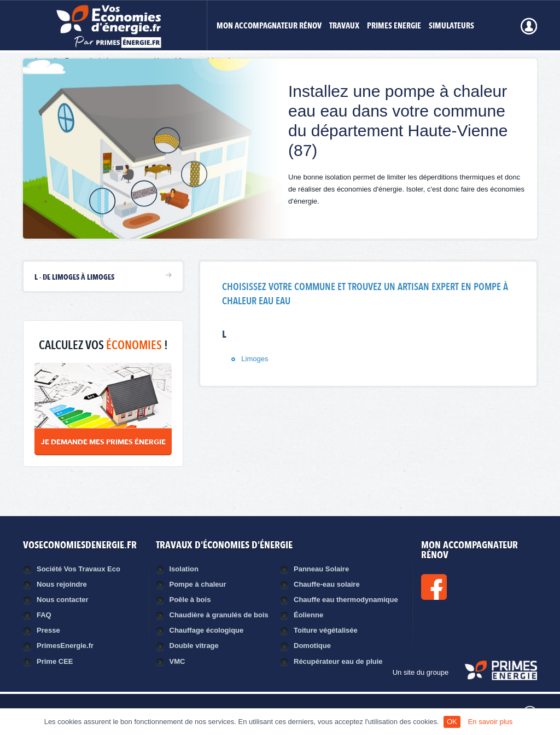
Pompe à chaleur (198, 584)
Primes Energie (394, 27)
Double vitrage (194, 646)
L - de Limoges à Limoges (74, 277)
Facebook (471, 587)
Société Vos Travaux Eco (78, 569)
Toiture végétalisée (326, 630)
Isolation (184, 569)
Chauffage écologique (207, 630)
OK (452, 722)
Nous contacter (63, 600)
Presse (48, 630)
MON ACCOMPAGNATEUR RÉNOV (269, 27)
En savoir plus (491, 722)
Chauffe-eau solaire (327, 584)
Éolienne (308, 615)
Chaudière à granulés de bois (219, 615)
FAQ (44, 615)
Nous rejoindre (62, 584)
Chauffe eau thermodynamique (346, 600)
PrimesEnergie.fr (65, 646)
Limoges (255, 359)
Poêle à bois (190, 600)
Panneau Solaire (321, 569)
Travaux (344, 27)
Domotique (312, 646)
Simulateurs (451, 27)
